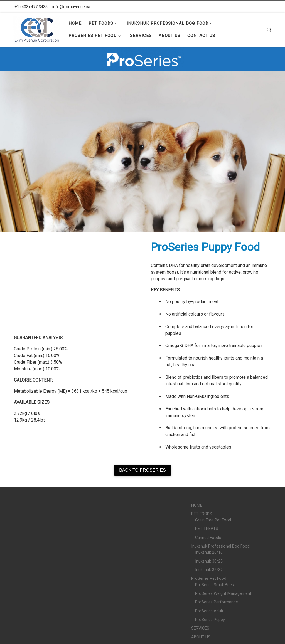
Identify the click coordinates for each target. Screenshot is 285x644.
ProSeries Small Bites (214, 585)
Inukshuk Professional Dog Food (220, 546)
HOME (197, 505)
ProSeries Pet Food (209, 579)
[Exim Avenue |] (37, 29)
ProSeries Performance (217, 602)
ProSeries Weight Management (223, 594)
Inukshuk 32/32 (209, 570)
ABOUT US (201, 637)
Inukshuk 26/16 (209, 552)
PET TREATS (207, 529)
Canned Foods (208, 538)
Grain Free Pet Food (213, 520)
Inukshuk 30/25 (209, 561)
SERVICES (200, 628)
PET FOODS (202, 514)
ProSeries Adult (209, 611)
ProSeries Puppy (210, 620)
